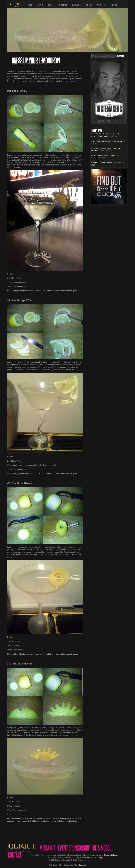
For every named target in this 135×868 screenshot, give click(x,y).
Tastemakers (77, 4)
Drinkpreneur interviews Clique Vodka (105, 155)
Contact (114, 4)
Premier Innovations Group (91, 858)
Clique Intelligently (112, 855)
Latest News (63, 4)
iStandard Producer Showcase (102, 163)
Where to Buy (102, 4)
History (89, 4)
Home (30, 4)
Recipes (51, 4)
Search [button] (121, 56)
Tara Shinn (43, 64)
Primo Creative (80, 865)
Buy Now (40, 4)
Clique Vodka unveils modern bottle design (107, 141)
